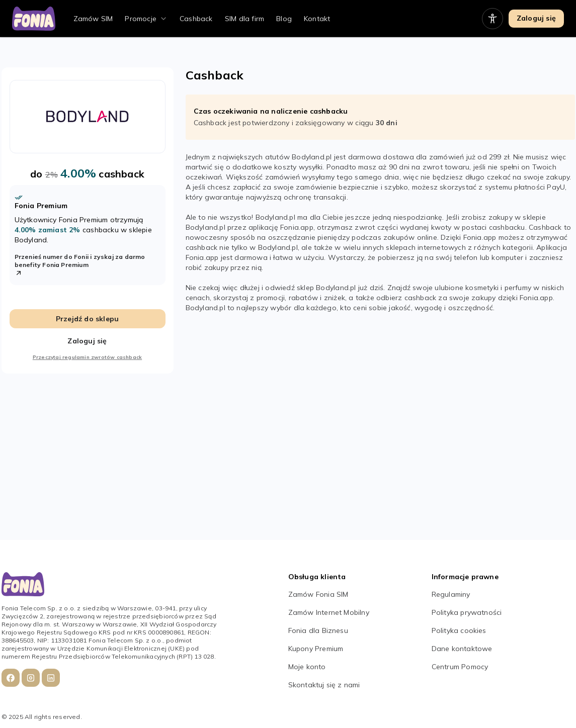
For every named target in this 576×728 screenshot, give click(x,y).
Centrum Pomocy (460, 667)
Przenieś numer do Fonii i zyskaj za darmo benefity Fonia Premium (80, 265)
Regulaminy (451, 594)
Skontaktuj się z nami (324, 685)
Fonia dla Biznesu (318, 630)
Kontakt (317, 19)
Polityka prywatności (467, 612)
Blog (284, 19)
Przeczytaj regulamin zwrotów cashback (87, 357)
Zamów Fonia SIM (318, 594)
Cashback (196, 19)
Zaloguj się (536, 18)
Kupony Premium (316, 649)
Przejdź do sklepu (87, 319)
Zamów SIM (93, 19)
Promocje (141, 19)
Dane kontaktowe (462, 649)
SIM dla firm (244, 19)
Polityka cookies (459, 630)
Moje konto (307, 667)
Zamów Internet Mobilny (329, 612)
